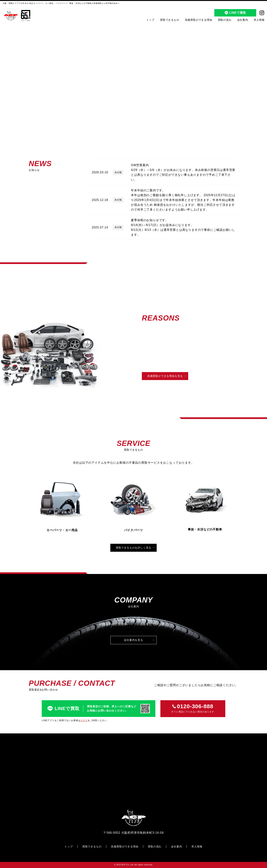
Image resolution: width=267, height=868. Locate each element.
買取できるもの (170, 20)
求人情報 (259, 20)
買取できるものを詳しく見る (133, 548)
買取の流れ (225, 20)
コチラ (84, 720)
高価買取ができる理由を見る (165, 376)
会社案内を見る (133, 640)
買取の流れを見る (215, 376)
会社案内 (243, 20)
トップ (150, 20)
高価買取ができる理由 (199, 20)
